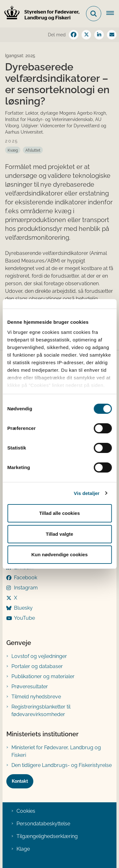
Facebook (26, 578)
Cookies (26, 811)
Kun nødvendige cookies (60, 555)
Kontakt (20, 781)
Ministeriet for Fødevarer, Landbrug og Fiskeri (56, 751)
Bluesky (23, 608)
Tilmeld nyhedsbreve (36, 697)
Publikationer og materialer (43, 676)
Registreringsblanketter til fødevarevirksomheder (41, 711)
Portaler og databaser (37, 666)
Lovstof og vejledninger (39, 656)
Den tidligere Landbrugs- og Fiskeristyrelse (62, 765)
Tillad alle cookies (59, 513)
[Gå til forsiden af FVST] (40, 14)
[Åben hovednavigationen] (113, 14)
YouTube (24, 618)
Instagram (26, 588)
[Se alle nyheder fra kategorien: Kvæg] (13, 150)
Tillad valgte (59, 534)
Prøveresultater (30, 687)
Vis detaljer (87, 493)
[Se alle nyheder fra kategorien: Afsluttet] (33, 150)
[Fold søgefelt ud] (94, 14)
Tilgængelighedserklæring (47, 836)
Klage (23, 849)
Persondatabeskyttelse (43, 824)
